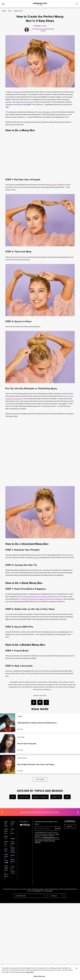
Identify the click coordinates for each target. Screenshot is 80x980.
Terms (13, 839)
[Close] (77, 968)
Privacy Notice (38, 841)
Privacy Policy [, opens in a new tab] (29, 972)
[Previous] (2, 812)
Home (4, 11)
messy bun (17, 92)
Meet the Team (6, 824)
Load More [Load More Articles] (40, 779)
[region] (40, 972)
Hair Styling (18, 11)
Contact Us (6, 844)
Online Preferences (13, 859)
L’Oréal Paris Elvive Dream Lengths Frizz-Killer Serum (40, 596)
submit (58, 828)
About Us (6, 837)
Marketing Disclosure (49, 837)
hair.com (6, 850)
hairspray (36, 557)
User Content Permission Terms (13, 847)
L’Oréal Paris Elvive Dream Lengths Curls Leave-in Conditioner (41, 599)
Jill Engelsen (46, 112)
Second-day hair (27, 102)
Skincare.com (6, 831)
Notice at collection (13, 870)
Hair (10, 11)
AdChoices (38, 891)
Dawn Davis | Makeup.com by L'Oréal (44, 30)
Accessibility (13, 824)
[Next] (78, 812)
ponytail (53, 185)
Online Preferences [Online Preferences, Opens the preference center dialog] (39, 976)
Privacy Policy (13, 832)
